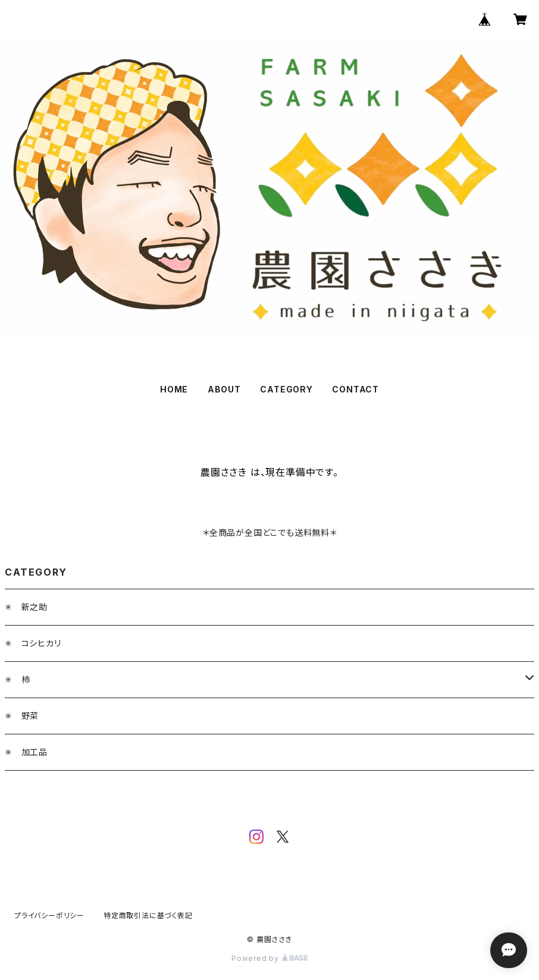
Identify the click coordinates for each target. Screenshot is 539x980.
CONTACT (355, 389)
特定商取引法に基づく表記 (148, 915)
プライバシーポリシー (49, 915)
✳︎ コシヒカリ (33, 643)
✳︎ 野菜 (22, 716)
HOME (174, 389)
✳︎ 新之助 (26, 607)
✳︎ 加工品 (26, 752)
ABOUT (224, 389)
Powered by (269, 958)
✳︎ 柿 (17, 679)
